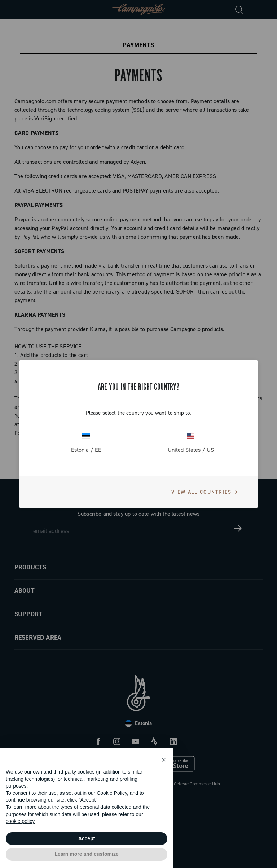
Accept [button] (87, 838)
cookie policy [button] (20, 821)
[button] (164, 760)
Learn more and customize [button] (86, 854)
